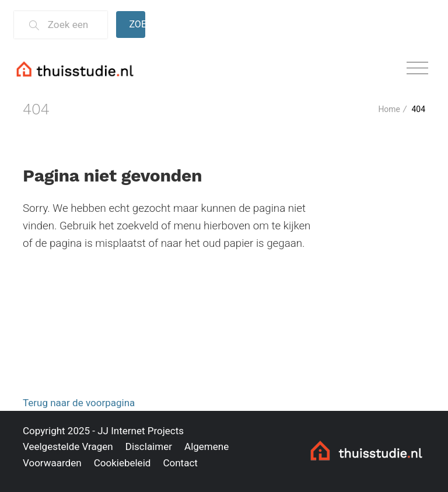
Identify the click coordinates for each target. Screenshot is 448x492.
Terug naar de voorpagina (79, 403)
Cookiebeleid (123, 463)
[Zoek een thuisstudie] (73, 25)
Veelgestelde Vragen (68, 446)
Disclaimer (149, 446)
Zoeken (137, 24)
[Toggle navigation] (417, 69)
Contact (180, 463)
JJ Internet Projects (141, 431)
